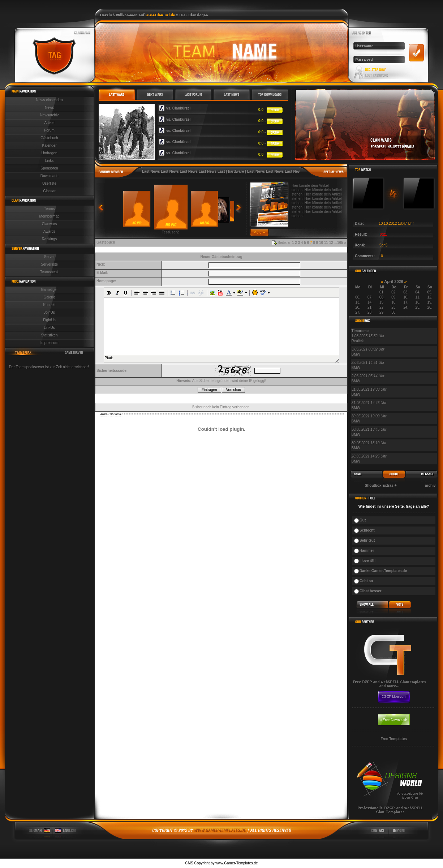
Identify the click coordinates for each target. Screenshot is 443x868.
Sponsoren (49, 168)
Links (49, 161)
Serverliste (49, 264)
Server (49, 257)
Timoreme (360, 331)
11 (326, 243)
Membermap (49, 216)
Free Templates (394, 739)
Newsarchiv (50, 115)
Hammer (367, 551)
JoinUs (49, 312)
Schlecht (367, 530)
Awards (49, 231)
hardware (236, 171)
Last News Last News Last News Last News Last (184, 171)
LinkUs (49, 328)
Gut (363, 520)
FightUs (49, 320)
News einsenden (50, 100)
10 (321, 243)
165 (340, 243)
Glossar (49, 191)
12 (331, 243)
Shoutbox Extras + (381, 485)
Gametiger (49, 290)
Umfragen (50, 153)
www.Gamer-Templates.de (236, 863)
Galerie (49, 297)
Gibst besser (371, 591)
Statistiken (49, 335)
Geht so (366, 581)
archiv (430, 485)
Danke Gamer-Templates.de (383, 571)
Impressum (49, 343)
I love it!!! (367, 561)
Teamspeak (49, 272)
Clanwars (50, 224)
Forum (49, 130)
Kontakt (50, 305)
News (49, 108)
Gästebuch (49, 138)
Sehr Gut (367, 540)
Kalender (49, 145)
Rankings (50, 239)
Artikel (50, 123)
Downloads (49, 176)
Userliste (49, 183)
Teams (49, 209)
